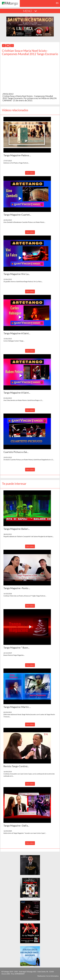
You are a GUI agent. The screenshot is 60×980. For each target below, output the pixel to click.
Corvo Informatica (52, 976)
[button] (27, 135)
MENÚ (30, 11)
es (57, 3)
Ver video (30, 173)
